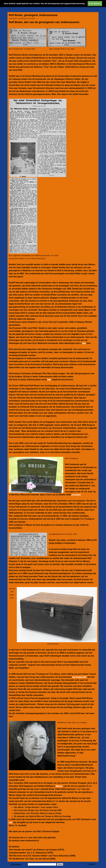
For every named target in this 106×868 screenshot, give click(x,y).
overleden (76, 495)
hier (84, 343)
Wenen (59, 786)
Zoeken (60, 864)
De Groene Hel (79, 677)
